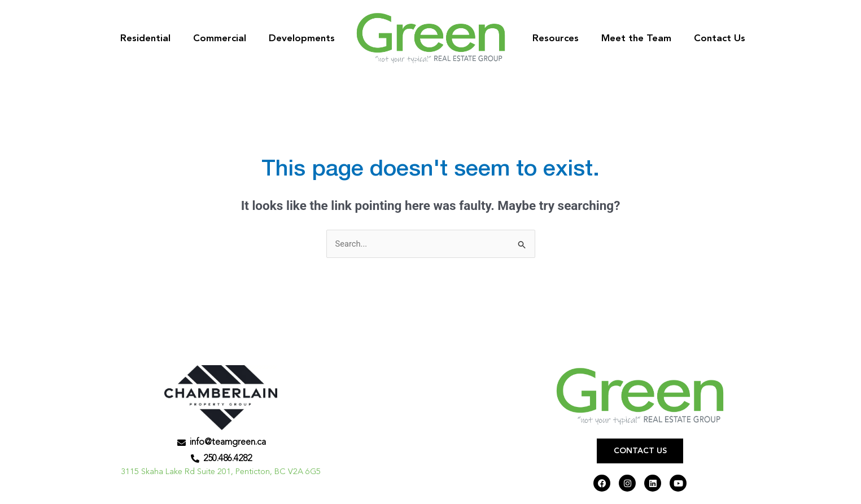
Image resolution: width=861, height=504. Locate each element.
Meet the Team (636, 39)
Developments (302, 39)
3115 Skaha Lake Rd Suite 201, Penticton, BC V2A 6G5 (221, 473)
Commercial (220, 39)
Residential (145, 39)
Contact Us (720, 39)
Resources (556, 39)
